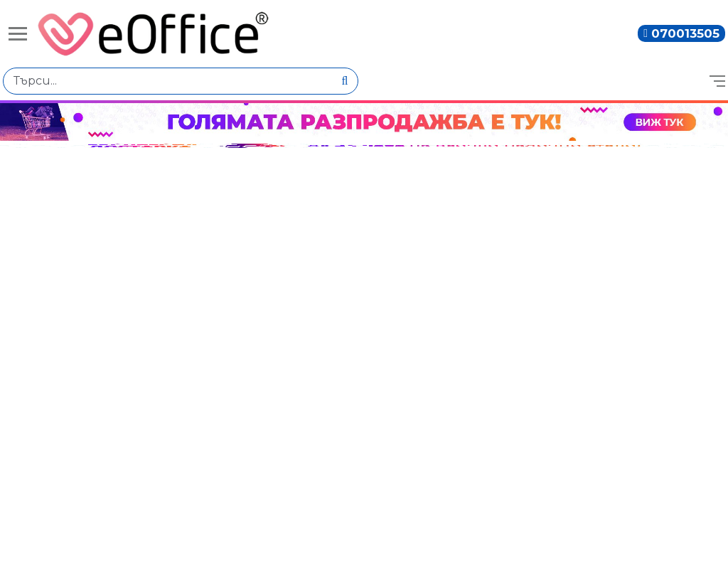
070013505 (685, 33)
